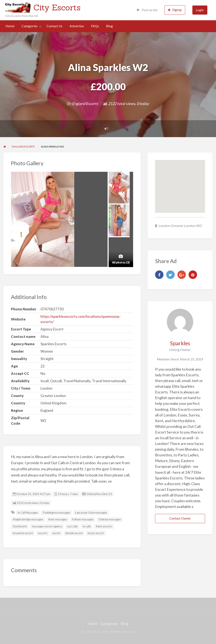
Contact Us (54, 26)
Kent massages (58, 519)
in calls (87, 526)
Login (200, 10)
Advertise (77, 26)
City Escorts (57, 7)
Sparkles (180, 343)
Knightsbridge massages (28, 519)
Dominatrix (20, 526)
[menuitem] (147, 10)
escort (56, 533)
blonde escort (74, 533)
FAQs (95, 26)
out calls (72, 526)
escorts (43, 533)
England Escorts (85, 104)
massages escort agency (47, 526)
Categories (30, 26)
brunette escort (23, 533)
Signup (175, 10)
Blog (109, 26)
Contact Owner (180, 518)
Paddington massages (57, 513)
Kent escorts (104, 526)
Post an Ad (147, 10)
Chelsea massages (110, 519)
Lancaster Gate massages (91, 513)
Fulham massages (83, 519)
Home (10, 26)
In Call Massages (28, 513)
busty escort (96, 533)
